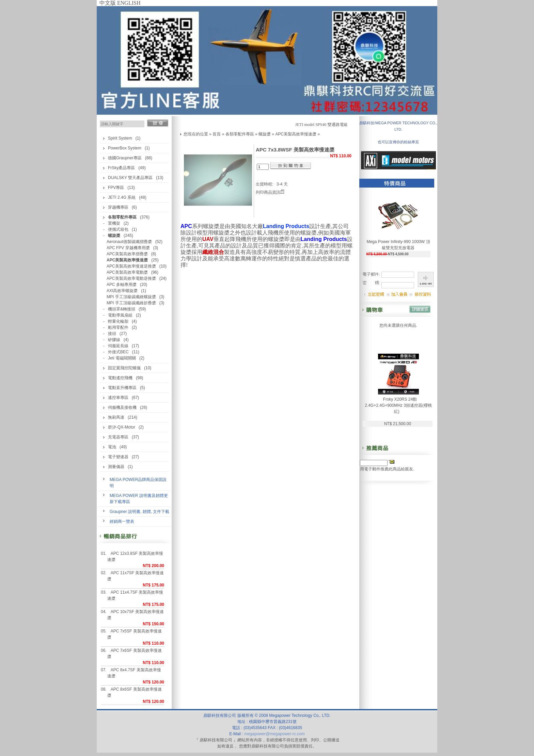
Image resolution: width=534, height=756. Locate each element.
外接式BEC (118, 352)
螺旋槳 (265, 134)
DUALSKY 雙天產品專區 (130, 178)
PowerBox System (125, 148)
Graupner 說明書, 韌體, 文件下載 (139, 512)
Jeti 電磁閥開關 (122, 358)
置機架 (114, 223)
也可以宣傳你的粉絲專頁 (398, 142)
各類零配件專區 (240, 134)
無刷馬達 (116, 417)
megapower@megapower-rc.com (274, 734)
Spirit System (120, 138)
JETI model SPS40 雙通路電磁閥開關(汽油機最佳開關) (346, 125)
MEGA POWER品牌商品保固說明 (138, 483)
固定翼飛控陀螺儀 (124, 368)
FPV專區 (116, 188)
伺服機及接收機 (122, 407)
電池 (112, 447)
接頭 (112, 334)
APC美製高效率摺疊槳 (127, 254)
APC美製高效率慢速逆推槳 (131, 266)
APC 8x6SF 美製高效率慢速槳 (135, 692)
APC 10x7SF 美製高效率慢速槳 (136, 615)
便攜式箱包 (118, 229)
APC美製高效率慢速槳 (296, 134)
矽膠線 (114, 340)
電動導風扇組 (120, 315)
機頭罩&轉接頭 (122, 309)
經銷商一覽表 (122, 521)
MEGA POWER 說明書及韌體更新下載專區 (139, 499)
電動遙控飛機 (120, 378)
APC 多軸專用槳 (122, 285)
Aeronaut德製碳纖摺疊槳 (129, 242)
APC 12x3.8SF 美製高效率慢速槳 (135, 557)
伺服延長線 (118, 346)
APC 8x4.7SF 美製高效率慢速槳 (134, 673)
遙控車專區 (118, 398)
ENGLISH (129, 3)
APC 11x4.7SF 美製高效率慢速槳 (135, 595)
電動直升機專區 (122, 388)
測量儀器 (116, 467)
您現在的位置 (196, 134)
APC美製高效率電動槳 (127, 272)
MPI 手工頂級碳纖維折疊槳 (131, 303)
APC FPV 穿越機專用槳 (128, 248)
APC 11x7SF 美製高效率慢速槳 (136, 576)
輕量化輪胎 (118, 321)
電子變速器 (118, 457)
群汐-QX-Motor (122, 427)
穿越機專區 (118, 207)
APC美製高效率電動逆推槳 (131, 278)
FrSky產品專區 (121, 168)
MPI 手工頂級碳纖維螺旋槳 (131, 297)
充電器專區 (118, 437)
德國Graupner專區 (125, 158)
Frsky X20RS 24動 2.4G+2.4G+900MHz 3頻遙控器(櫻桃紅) (398, 405)
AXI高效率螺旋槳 (122, 291)
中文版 (108, 3)
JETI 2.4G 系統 (122, 197)
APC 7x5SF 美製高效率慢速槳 (135, 634)
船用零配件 (118, 327)
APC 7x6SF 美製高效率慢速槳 (135, 654)
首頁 (217, 134)
